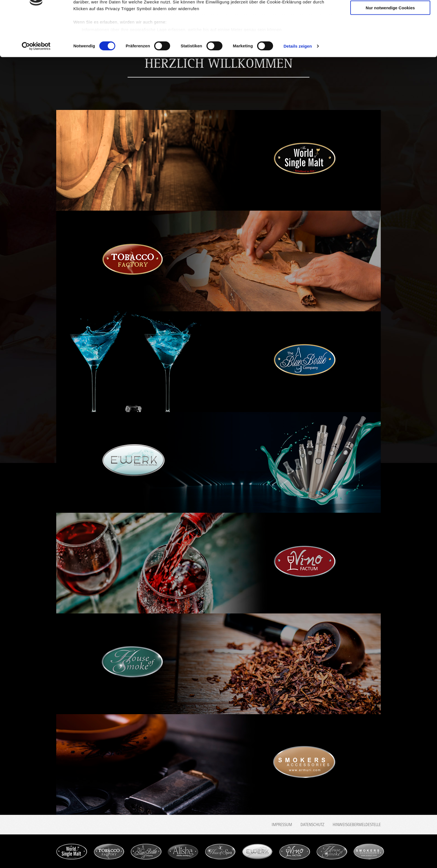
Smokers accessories (369, 852)
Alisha (183, 852)
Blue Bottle (146, 852)
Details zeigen (298, 85)
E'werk (257, 852)
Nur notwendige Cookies (390, 47)
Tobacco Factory (109, 852)
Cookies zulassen (390, 14)
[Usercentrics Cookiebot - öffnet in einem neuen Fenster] (36, 85)
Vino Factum (295, 852)
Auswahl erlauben (390, 30)
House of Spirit (220, 852)
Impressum (282, 825)
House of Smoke (332, 852)
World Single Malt (72, 852)
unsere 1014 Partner (111, 20)
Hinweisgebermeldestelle (357, 825)
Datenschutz (312, 825)
